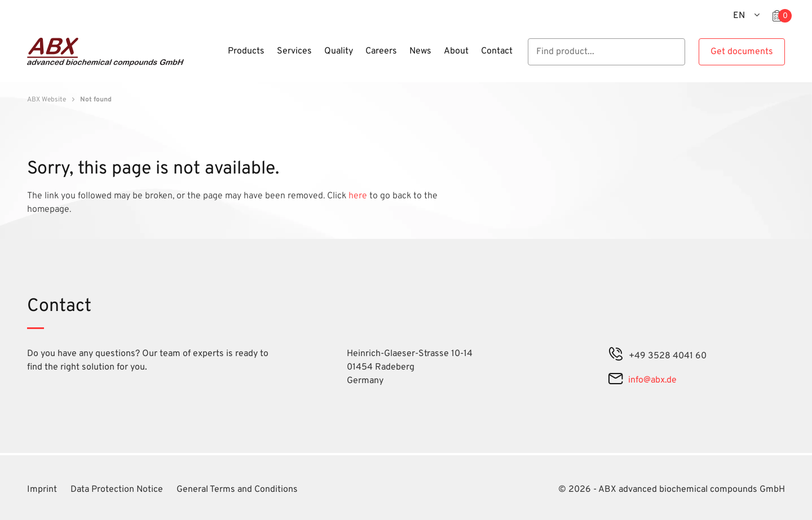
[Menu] (218, 58)
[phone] (616, 356)
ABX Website (47, 100)
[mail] (615, 380)
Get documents (742, 52)
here (359, 196)
